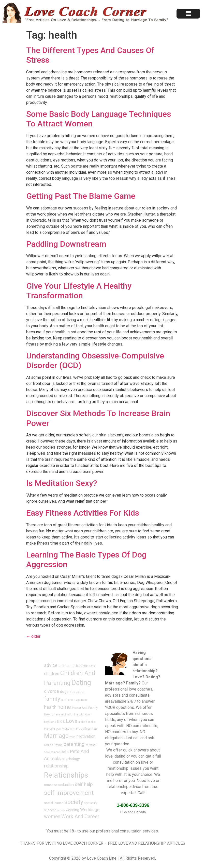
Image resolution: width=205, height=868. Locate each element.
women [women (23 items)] (52, 817)
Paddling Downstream (66, 244)
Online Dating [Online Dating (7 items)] (53, 745)
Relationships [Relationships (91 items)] (66, 775)
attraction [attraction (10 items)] (80, 666)
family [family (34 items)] (52, 699)
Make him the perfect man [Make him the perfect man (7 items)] (79, 729)
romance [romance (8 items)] (50, 785)
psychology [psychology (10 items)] (71, 759)
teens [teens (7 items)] (61, 810)
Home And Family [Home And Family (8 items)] (85, 708)
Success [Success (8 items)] (50, 810)
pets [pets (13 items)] (65, 752)
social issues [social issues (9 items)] (54, 803)
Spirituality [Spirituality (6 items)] (91, 803)
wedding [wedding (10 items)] (72, 810)
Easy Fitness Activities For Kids (83, 513)
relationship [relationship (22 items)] (56, 766)
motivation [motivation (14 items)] (86, 736)
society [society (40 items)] (74, 802)
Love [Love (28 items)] (72, 721)
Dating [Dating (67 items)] (81, 683)
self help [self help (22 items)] (84, 784)
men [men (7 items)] (72, 737)
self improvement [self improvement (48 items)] (69, 793)
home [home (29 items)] (64, 707)
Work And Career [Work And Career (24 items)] (80, 817)
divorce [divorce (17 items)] (52, 691)
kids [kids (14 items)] (61, 721)
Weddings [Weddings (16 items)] (90, 810)
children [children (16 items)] (52, 674)
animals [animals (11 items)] (65, 666)
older (33, 636)
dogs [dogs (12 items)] (64, 692)
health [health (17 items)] (50, 707)
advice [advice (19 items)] (51, 665)
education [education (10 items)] (77, 692)
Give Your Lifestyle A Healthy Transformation (79, 291)
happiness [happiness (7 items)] (81, 700)
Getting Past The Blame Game (81, 196)
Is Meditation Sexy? (62, 483)
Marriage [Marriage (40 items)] (56, 736)
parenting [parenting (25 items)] (74, 744)
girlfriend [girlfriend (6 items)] (67, 700)
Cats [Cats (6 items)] (92, 666)
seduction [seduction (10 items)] (66, 785)
